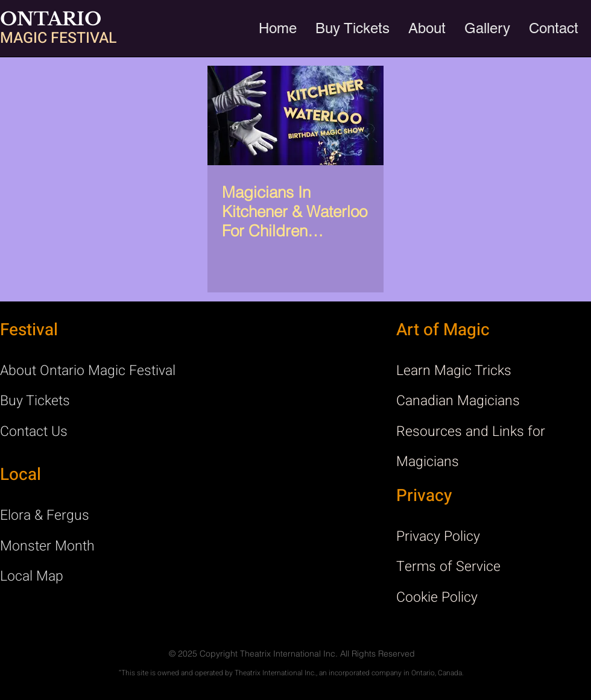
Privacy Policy (438, 537)
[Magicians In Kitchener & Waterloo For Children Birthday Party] (295, 115)
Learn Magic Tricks (454, 371)
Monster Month (47, 546)
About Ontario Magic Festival (88, 371)
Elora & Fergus (45, 516)
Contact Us (34, 432)
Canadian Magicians (458, 401)
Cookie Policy (437, 598)
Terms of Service (448, 567)
